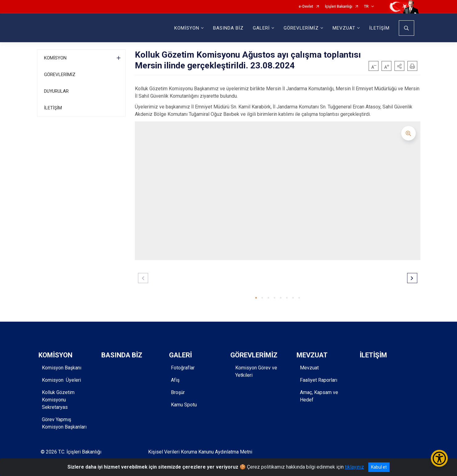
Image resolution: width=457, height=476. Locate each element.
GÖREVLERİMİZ (60, 75)
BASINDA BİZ (228, 28)
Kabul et (379, 467)
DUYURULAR (56, 91)
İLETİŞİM (379, 28)
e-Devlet (306, 7)
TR (366, 7)
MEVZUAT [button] (344, 28)
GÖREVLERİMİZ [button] (301, 28)
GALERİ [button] (261, 28)
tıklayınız (354, 467)
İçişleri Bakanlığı (339, 7)
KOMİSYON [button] (187, 28)
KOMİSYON (55, 58)
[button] (399, 66)
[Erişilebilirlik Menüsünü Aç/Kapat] (439, 458)
